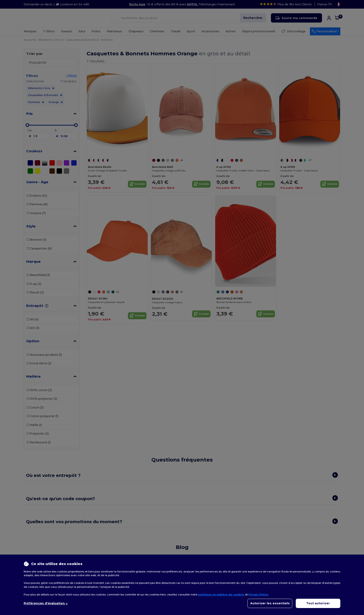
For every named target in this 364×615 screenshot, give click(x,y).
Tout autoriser (318, 603)
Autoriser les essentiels (270, 603)
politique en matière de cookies (221, 595)
